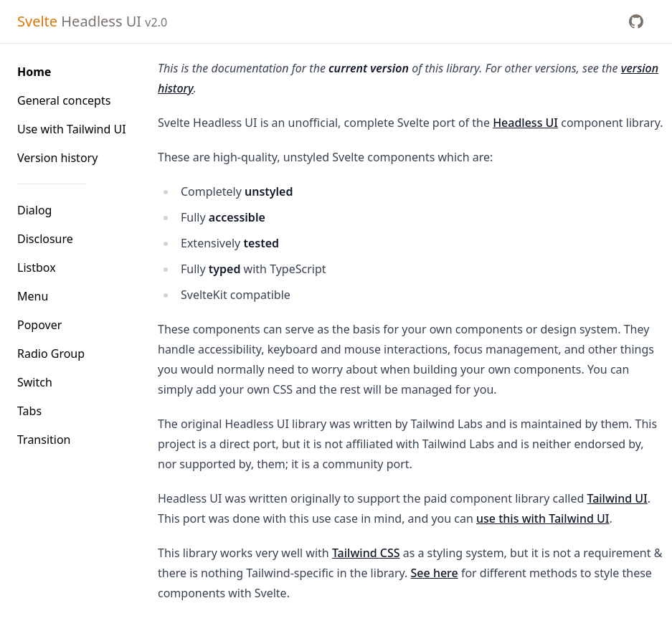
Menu (33, 296)
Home (34, 72)
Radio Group (51, 354)
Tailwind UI (617, 498)
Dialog (34, 210)
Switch (35, 382)
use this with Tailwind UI (543, 518)
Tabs (29, 411)
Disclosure (45, 239)
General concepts (64, 100)
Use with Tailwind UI (72, 129)
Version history (57, 158)
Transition (44, 440)
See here (435, 573)
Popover (39, 325)
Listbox (37, 267)
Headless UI (92, 21)
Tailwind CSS (366, 553)
